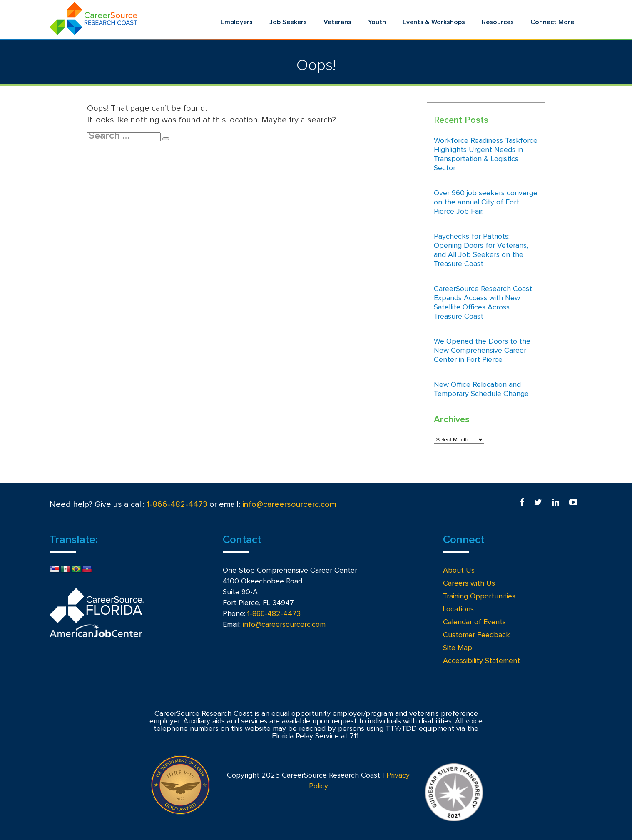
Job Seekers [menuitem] (288, 22)
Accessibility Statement (481, 661)
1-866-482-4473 (177, 504)
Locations (458, 609)
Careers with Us (469, 583)
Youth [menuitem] (377, 22)
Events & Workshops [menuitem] (434, 22)
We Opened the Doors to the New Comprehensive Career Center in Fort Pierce (482, 351)
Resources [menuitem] (498, 22)
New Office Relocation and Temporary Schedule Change (481, 389)
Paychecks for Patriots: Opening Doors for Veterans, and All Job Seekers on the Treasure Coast (481, 250)
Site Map (458, 648)
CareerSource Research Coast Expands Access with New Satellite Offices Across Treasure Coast (483, 303)
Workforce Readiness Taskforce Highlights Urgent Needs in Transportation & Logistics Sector (486, 155)
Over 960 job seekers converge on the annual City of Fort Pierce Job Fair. (486, 202)
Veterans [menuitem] (337, 22)
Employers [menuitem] (237, 22)
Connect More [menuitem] (552, 22)
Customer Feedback (476, 635)
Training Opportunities (479, 596)
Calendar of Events (474, 622)
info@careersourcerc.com (289, 504)
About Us (459, 571)
